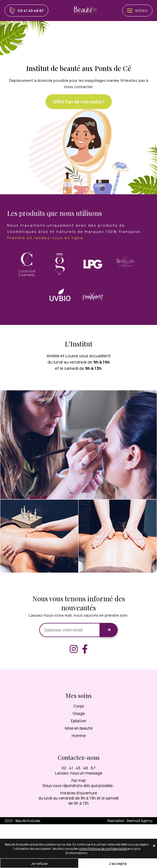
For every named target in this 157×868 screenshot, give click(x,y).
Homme (79, 736)
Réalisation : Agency (130, 821)
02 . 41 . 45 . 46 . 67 (79, 768)
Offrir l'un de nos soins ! (79, 102)
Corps (79, 706)
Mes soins (79, 695)
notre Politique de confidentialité (103, 849)
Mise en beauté (79, 728)
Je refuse (39, 863)
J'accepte (118, 863)
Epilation (78, 721)
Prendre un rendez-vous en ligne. (46, 238)
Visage (79, 713)
